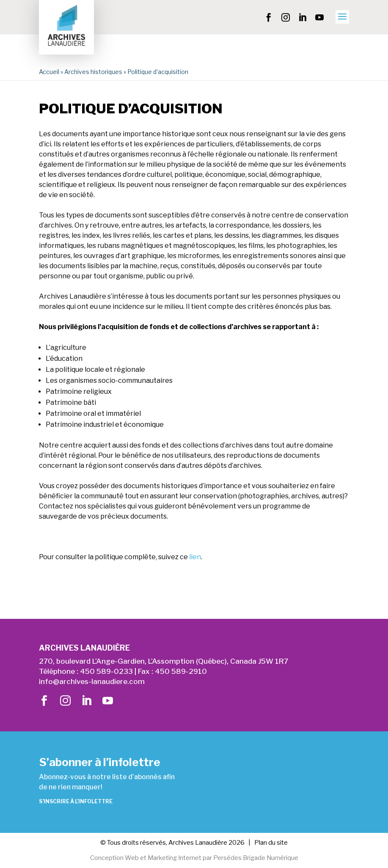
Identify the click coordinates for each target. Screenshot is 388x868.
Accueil (49, 72)
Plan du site (271, 843)
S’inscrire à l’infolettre (76, 801)
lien (195, 557)
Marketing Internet (174, 858)
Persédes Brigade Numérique (256, 858)
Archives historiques (93, 72)
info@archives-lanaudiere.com (92, 681)
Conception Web (113, 858)
